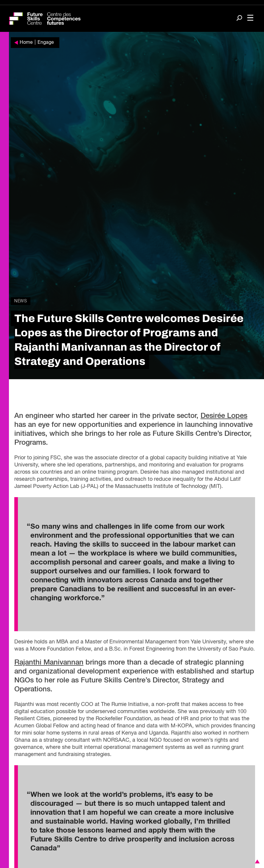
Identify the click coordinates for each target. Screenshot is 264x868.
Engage (46, 43)
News (21, 301)
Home (26, 43)
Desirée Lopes (224, 416)
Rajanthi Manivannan (49, 662)
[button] (256, 861)
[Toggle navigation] (250, 18)
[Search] (239, 19)
